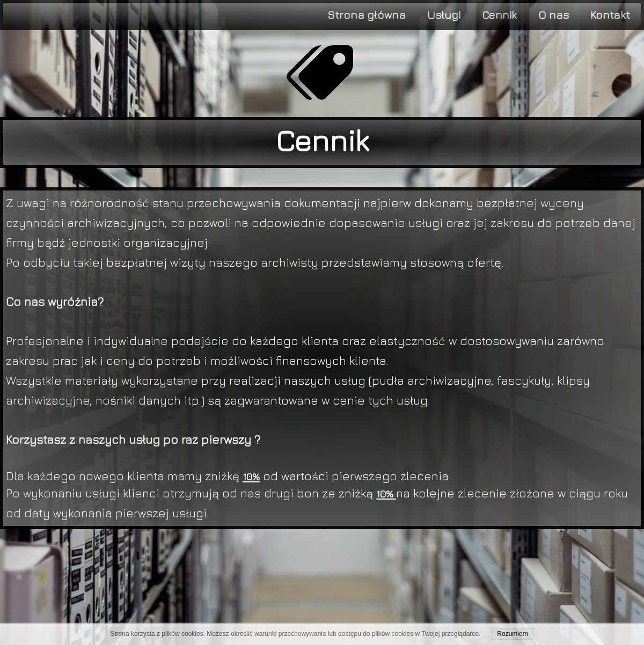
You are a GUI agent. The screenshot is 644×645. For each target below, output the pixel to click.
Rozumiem (512, 634)
